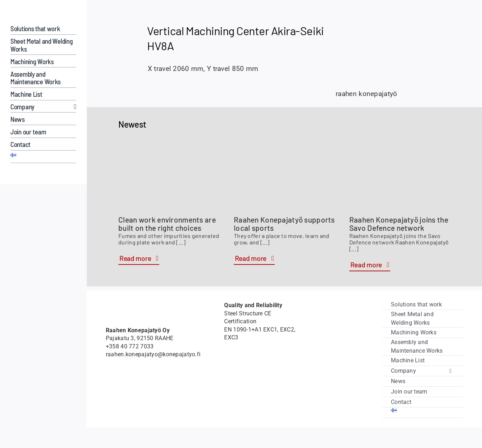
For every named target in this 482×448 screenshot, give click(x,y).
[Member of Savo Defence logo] (122, 383)
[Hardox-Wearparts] (20, 175)
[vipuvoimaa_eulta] (344, 382)
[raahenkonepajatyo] (43, 14)
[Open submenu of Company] (73, 107)
